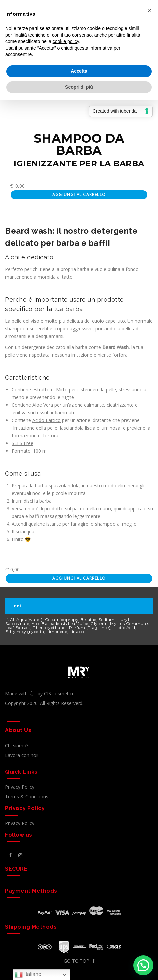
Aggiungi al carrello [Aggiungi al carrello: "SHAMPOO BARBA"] (79, 195)
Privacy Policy (20, 787)
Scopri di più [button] (79, 87)
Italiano (28, 975)
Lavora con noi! (22, 755)
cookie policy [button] (66, 41)
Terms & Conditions (27, 796)
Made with (21, 694)
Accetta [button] (79, 71)
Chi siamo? (17, 745)
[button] (143, 965)
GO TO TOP (79, 961)
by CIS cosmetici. (56, 694)
